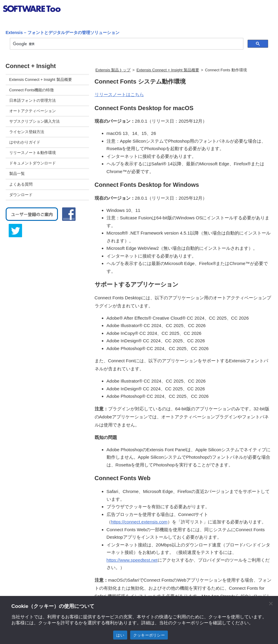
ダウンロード (21, 195)
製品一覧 (17, 174)
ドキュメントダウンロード (33, 163)
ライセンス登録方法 (27, 132)
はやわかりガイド (25, 142)
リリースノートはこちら (119, 94)
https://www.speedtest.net (132, 560)
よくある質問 (21, 184)
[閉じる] (271, 603)
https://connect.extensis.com (139, 522)
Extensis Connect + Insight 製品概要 (168, 70)
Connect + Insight (31, 66)
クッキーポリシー (149, 635)
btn (268, 10)
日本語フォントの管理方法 (33, 100)
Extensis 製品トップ (113, 70)
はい (120, 635)
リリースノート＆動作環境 (33, 153)
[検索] (126, 44)
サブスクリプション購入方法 (34, 121)
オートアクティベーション (33, 111)
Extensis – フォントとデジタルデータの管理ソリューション (63, 33)
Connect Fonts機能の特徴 (32, 90)
